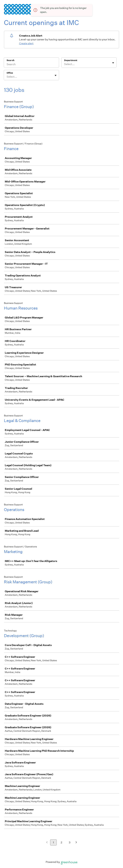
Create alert (26, 43)
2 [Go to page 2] (61, 842)
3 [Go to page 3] (70, 842)
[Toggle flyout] (113, 63)
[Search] (31, 65)
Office (10, 73)
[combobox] (64, 64)
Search (10, 60)
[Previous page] (47, 843)
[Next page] (76, 843)
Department (71, 60)
